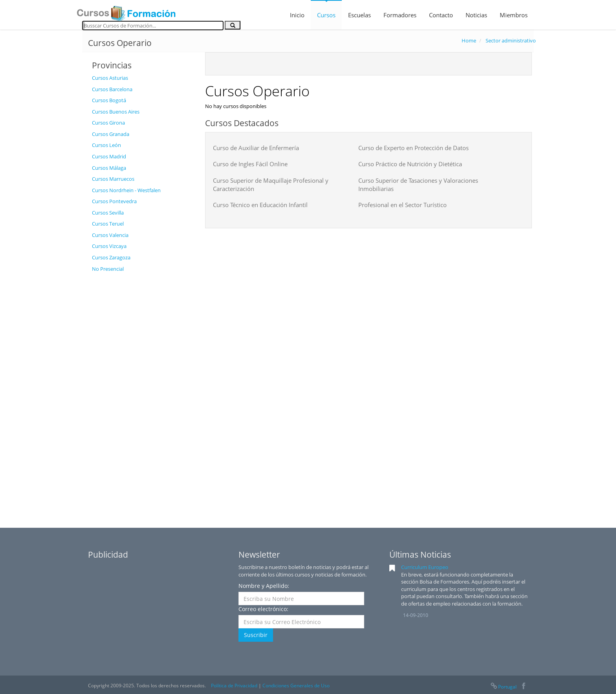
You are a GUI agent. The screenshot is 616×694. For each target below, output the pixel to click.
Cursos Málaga (109, 168)
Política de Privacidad (234, 686)
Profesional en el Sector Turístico (402, 205)
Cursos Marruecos (113, 179)
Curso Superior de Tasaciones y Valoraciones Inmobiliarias (418, 185)
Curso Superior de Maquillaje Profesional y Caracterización (271, 185)
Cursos (326, 15)
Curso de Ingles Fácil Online (250, 164)
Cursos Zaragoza (111, 257)
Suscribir (256, 635)
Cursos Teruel (108, 224)
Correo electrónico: (263, 609)
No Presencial (108, 269)
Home (469, 40)
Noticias (476, 15)
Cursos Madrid (109, 156)
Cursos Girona (108, 123)
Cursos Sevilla (108, 213)
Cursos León (106, 145)
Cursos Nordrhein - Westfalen (126, 190)
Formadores (400, 15)
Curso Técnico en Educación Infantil (260, 205)
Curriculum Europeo (425, 567)
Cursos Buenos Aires (116, 112)
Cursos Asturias (110, 78)
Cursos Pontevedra (114, 201)
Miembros (514, 15)
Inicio (297, 15)
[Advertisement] (143, 394)
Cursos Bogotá (109, 100)
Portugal (503, 687)
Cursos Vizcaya (109, 246)
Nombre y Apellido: (264, 586)
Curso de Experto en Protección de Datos (413, 148)
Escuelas (359, 15)
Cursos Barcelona (112, 89)
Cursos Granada (111, 134)
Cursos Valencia (110, 235)
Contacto (441, 15)
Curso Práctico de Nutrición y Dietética (410, 164)
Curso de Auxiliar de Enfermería (256, 148)
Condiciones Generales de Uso (296, 686)
